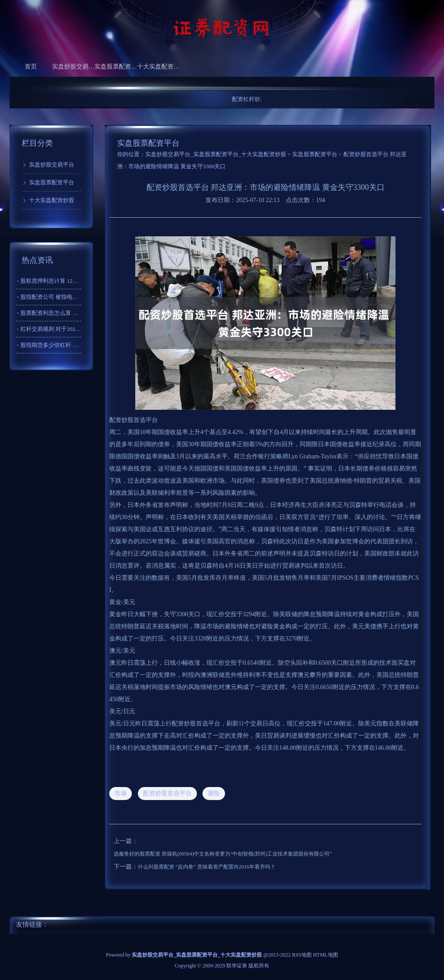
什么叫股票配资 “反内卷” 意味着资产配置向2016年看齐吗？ (207, 867)
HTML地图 (326, 955)
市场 (121, 793)
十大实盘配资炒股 (158, 67)
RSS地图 (302, 955)
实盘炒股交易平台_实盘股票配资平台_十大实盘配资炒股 (216, 154)
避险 (214, 793)
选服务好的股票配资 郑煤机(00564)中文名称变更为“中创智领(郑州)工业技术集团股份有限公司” (223, 854)
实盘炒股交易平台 (73, 67)
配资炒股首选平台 (167, 793)
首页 (31, 67)
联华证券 (237, 966)
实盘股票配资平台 (116, 67)
